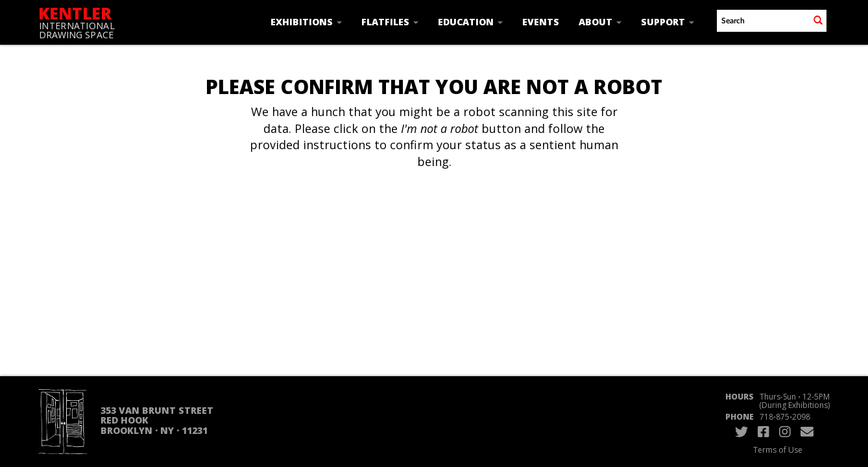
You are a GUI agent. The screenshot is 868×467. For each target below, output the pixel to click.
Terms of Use (778, 450)
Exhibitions (306, 22)
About (600, 22)
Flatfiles (390, 22)
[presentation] (433, 211)
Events (541, 22)
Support (668, 22)
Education (470, 22)
